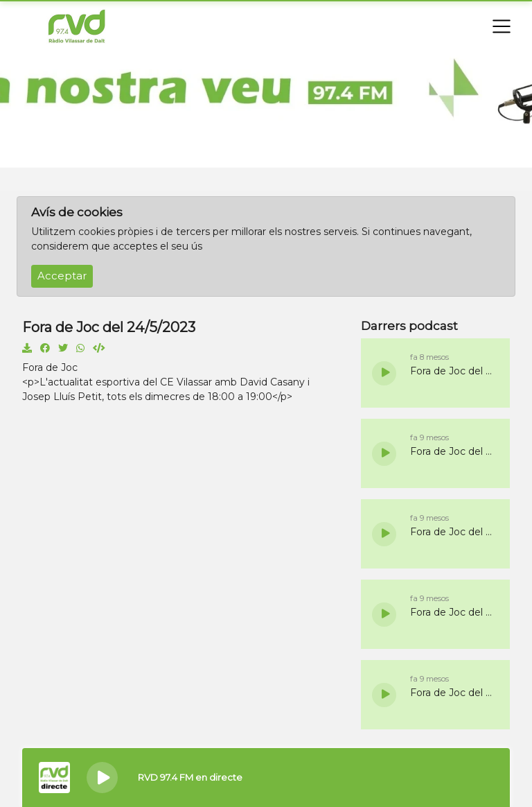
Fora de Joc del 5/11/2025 (453, 451)
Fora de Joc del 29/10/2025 (453, 532)
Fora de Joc (50, 367)
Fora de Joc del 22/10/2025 (453, 612)
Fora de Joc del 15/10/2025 (453, 693)
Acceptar (62, 276)
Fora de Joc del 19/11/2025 (453, 371)
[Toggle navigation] (502, 26)
